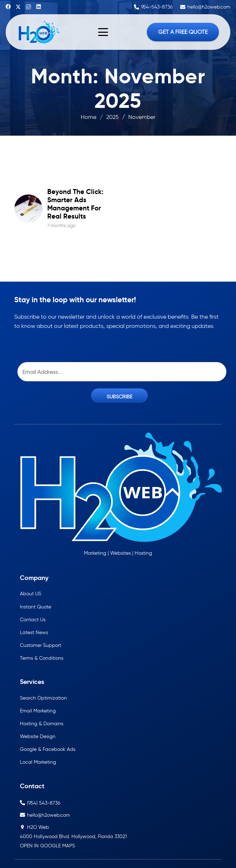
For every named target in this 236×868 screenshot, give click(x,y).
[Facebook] (8, 7)
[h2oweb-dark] (38, 32)
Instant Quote (36, 607)
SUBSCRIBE (119, 397)
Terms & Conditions (42, 658)
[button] (103, 32)
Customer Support (41, 645)
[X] (18, 7)
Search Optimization (43, 698)
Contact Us (33, 619)
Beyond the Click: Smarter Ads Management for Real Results (75, 204)
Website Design (38, 736)
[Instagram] (28, 7)
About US (31, 594)
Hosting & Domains (42, 723)
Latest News (34, 632)
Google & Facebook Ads (48, 749)
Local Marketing (38, 762)
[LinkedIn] (39, 7)
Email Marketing (38, 711)
